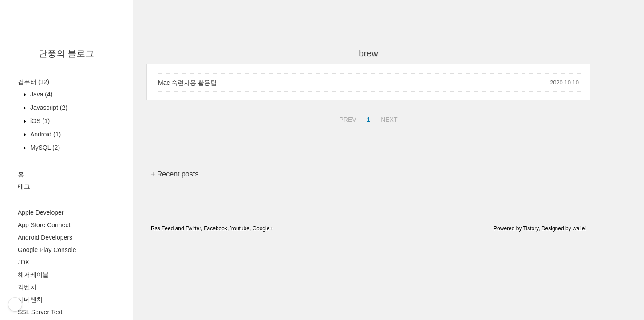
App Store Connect (44, 225)
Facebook (215, 228)
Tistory (531, 228)
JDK (24, 262)
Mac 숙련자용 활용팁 (187, 83)
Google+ (263, 228)
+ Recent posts (175, 174)
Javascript (48, 108)
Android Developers (45, 237)
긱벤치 (27, 287)
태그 (24, 187)
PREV (346, 118)
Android (45, 134)
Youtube (240, 228)
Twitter (193, 228)
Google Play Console (47, 250)
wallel (579, 228)
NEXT (388, 118)
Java (40, 94)
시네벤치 (30, 300)
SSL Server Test (40, 312)
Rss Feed (162, 228)
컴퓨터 (34, 82)
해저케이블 (33, 275)
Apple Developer (41, 212)
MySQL (44, 148)
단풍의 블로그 (67, 53)
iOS (39, 121)
